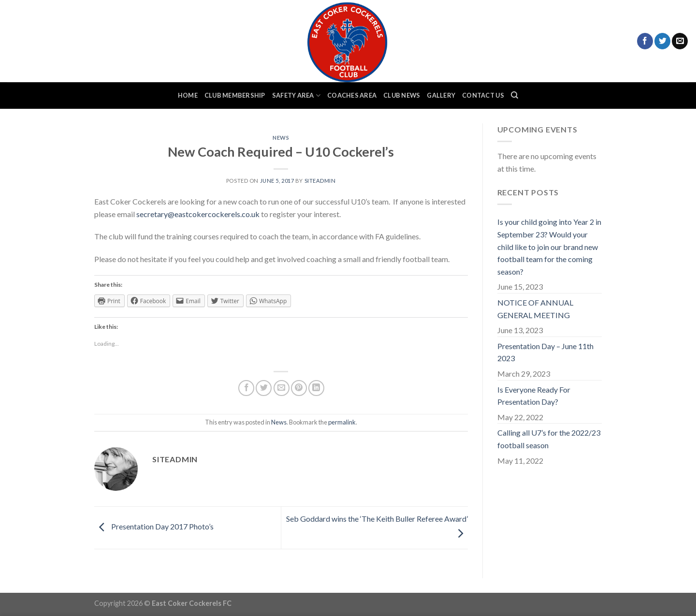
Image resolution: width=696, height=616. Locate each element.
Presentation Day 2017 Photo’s (154, 527)
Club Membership (235, 95)
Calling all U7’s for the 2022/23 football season (549, 439)
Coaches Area (352, 95)
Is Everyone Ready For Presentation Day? (534, 396)
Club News (402, 95)
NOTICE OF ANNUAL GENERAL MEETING (535, 309)
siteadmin (320, 181)
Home (188, 95)
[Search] (515, 95)
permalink (342, 422)
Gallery (441, 95)
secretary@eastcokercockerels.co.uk (199, 214)
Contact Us (483, 95)
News (281, 138)
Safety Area (296, 95)
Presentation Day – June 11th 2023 (545, 352)
